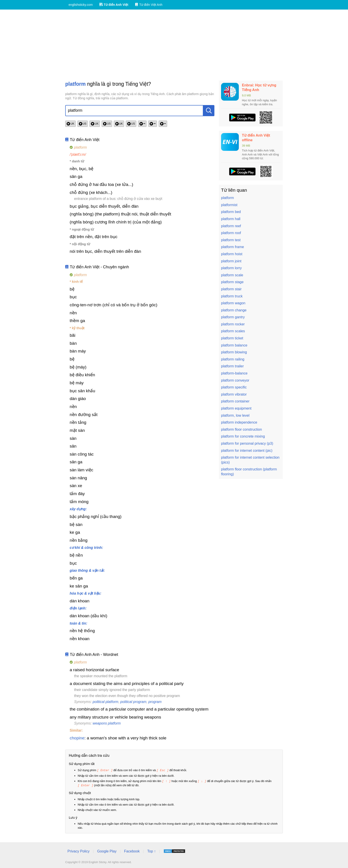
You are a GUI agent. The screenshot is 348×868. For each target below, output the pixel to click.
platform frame (232, 247)
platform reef (231, 226)
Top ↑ (151, 851)
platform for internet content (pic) (247, 451)
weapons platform (107, 723)
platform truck (232, 296)
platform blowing (234, 352)
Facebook (132, 851)
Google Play (107, 851)
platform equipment (236, 408)
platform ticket (232, 338)
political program (133, 702)
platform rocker (233, 324)
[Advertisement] (174, 45)
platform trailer (232, 366)
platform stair (231, 289)
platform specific (234, 387)
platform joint (231, 261)
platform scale (232, 275)
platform (227, 198)
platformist (229, 205)
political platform (106, 702)
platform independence (239, 422)
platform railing (233, 359)
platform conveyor (235, 380)
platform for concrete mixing (243, 436)
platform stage (232, 282)
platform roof (231, 233)
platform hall (231, 219)
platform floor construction (241, 429)
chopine (77, 738)
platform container (235, 401)
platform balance (234, 345)
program (155, 702)
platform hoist (232, 254)
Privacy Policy (79, 851)
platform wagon (233, 303)
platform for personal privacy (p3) (247, 443)
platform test (231, 240)
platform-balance (234, 373)
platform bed (231, 212)
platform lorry (231, 268)
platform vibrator (234, 394)
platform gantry (233, 317)
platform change (234, 310)
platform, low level (235, 415)
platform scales (233, 331)
